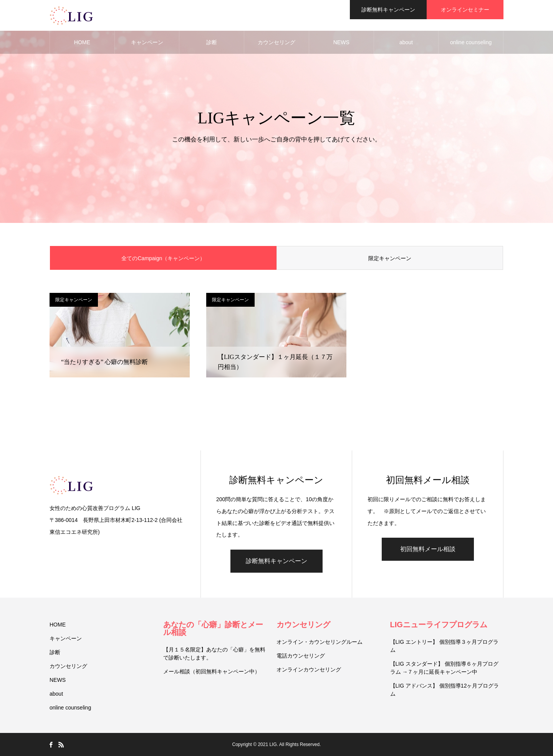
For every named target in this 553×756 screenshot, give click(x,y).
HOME (82, 42)
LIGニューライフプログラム (439, 625)
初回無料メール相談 (428, 549)
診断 (212, 42)
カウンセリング (276, 42)
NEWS (341, 42)
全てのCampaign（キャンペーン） (163, 258)
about (406, 42)
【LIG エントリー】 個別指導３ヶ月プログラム (444, 646)
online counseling (471, 42)
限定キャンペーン (390, 258)
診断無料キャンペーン (276, 561)
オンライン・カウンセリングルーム (320, 642)
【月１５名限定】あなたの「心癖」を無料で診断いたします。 (214, 654)
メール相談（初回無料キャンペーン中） (212, 671)
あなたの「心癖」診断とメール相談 (213, 628)
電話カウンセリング (301, 656)
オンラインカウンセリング (309, 670)
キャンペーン (147, 42)
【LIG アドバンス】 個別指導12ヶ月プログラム (445, 690)
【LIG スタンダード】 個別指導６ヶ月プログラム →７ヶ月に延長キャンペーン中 (444, 668)
